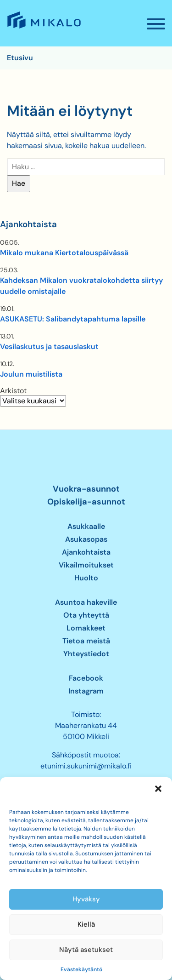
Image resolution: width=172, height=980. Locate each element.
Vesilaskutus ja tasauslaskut (49, 347)
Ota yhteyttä (86, 615)
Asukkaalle (86, 526)
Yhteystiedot (86, 654)
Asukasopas (86, 539)
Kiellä (86, 924)
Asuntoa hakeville (86, 602)
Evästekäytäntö (81, 969)
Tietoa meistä (86, 641)
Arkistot (13, 391)
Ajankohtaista (86, 552)
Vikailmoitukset (86, 565)
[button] (158, 789)
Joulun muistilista (31, 374)
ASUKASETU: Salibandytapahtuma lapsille (73, 319)
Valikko (159, 28)
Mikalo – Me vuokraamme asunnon (43, 28)
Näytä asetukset (86, 950)
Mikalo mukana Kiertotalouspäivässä (64, 253)
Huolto (86, 578)
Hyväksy (86, 899)
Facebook (86, 678)
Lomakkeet (86, 628)
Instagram (86, 691)
